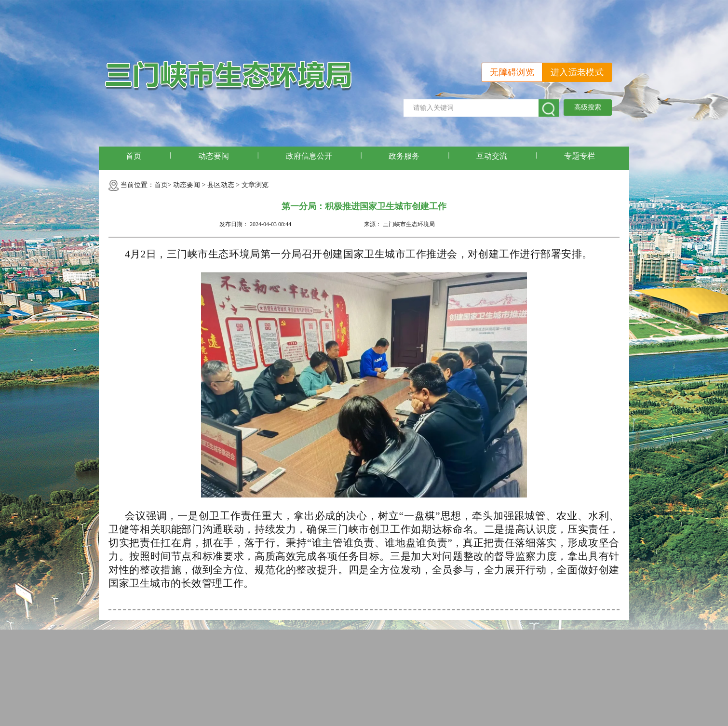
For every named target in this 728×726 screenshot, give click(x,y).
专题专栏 (580, 156)
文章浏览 (255, 185)
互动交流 (492, 156)
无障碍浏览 (512, 72)
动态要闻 (214, 156)
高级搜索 (588, 107)
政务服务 (404, 156)
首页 (134, 156)
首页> (163, 185)
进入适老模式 (577, 72)
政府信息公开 (309, 156)
